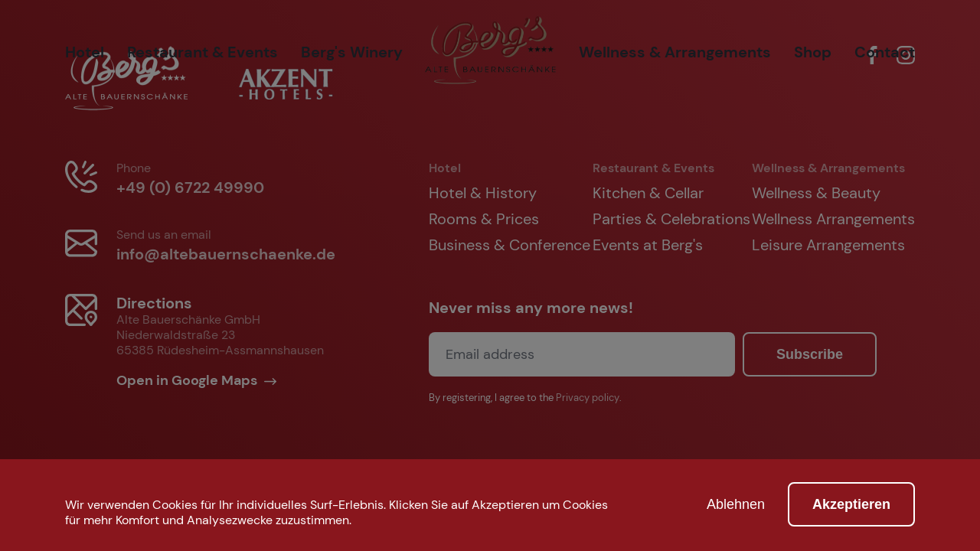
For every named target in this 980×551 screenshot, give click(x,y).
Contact (885, 52)
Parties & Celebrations (671, 219)
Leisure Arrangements (828, 245)
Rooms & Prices (484, 219)
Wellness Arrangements (833, 219)
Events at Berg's (648, 245)
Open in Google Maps (188, 380)
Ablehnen (736, 504)
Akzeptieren (851, 504)
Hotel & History (483, 193)
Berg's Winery (352, 52)
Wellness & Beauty (816, 193)
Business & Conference (510, 245)
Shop (813, 52)
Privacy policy (588, 398)
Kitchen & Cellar (648, 193)
